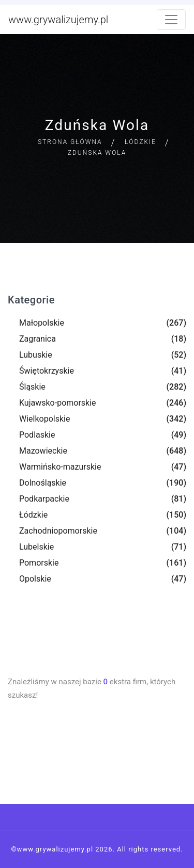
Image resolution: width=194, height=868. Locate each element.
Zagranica (38, 339)
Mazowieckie (43, 451)
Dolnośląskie (43, 483)
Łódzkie (140, 142)
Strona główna (70, 142)
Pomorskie (39, 563)
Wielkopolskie (44, 419)
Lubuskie (36, 355)
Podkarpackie (44, 499)
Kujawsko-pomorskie (58, 403)
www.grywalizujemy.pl (58, 20)
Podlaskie (37, 435)
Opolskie (35, 579)
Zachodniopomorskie (58, 531)
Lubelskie (36, 547)
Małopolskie (42, 323)
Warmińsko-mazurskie (60, 467)
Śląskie (32, 387)
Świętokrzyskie (47, 371)
